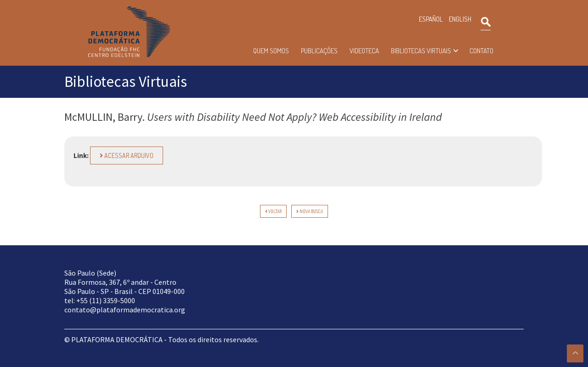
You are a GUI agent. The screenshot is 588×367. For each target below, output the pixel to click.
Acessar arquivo (127, 155)
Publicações (319, 51)
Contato (481, 51)
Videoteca (364, 51)
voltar (273, 211)
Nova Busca (310, 211)
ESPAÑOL (431, 19)
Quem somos (271, 51)
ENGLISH (460, 19)
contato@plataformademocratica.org (125, 310)
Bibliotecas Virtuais (421, 51)
